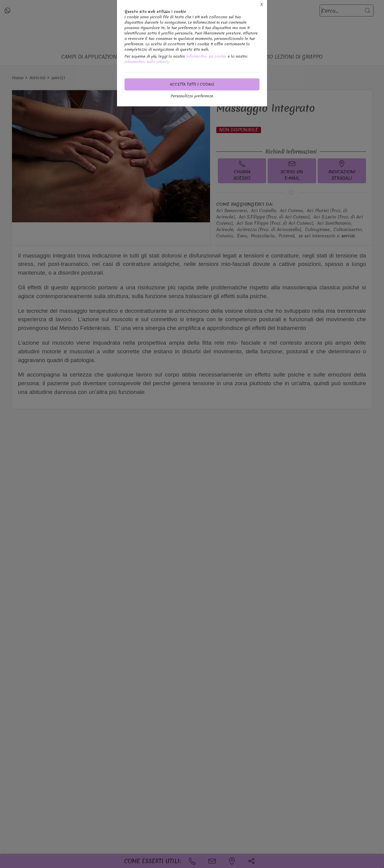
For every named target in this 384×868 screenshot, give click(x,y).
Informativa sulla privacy (147, 62)
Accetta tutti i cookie (192, 84)
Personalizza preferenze (192, 96)
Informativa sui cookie (206, 56)
